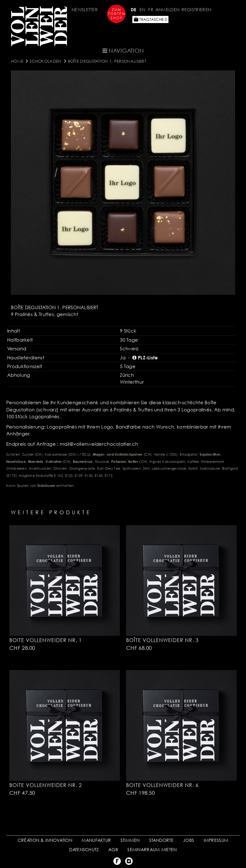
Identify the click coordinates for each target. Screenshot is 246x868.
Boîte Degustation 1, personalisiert (107, 61)
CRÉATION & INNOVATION (45, 840)
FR (151, 10)
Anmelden (167, 10)
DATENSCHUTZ (84, 849)
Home (17, 61)
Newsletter (85, 10)
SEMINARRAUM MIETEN (152, 849)
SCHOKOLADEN (45, 61)
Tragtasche (150, 19)
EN (142, 10)
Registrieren (196, 10)
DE (134, 10)
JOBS (189, 840)
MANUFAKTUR (96, 840)
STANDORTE (161, 840)
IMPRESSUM (216, 840)
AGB (113, 849)
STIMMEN (130, 840)
